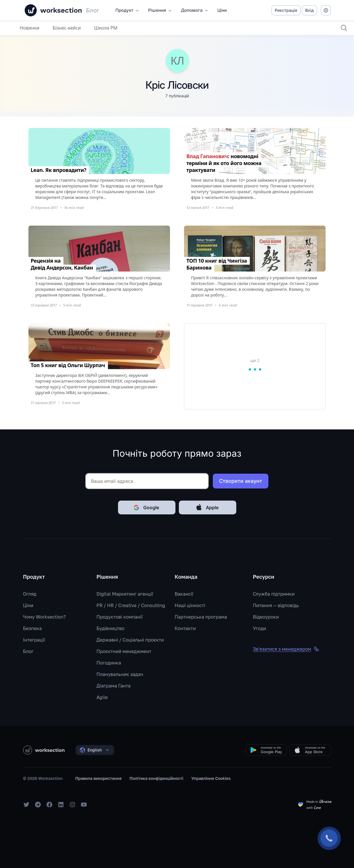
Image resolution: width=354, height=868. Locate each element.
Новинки (30, 28)
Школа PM (106, 28)
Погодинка (109, 663)
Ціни (28, 605)
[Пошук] (344, 28)
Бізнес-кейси (67, 28)
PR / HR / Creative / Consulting (131, 605)
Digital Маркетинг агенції (125, 594)
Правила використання (98, 778)
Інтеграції (34, 640)
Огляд (30, 594)
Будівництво (110, 628)
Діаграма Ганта (114, 686)
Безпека (32, 628)
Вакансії (184, 594)
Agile (102, 697)
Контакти (185, 628)
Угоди (260, 628)
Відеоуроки (266, 617)
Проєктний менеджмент (124, 651)
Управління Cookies (211, 778)
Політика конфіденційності (156, 778)
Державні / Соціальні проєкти (130, 640)
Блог (28, 651)
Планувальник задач (120, 674)
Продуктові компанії (120, 617)
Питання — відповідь (276, 605)
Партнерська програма (201, 617)
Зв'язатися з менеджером (286, 649)
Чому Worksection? (44, 617)
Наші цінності (190, 605)
